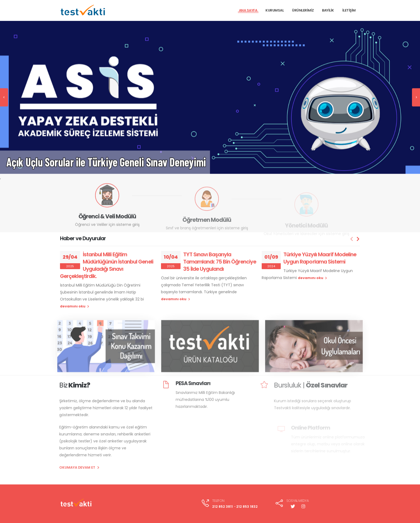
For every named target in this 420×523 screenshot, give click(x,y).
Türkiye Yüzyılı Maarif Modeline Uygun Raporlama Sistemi (320, 258)
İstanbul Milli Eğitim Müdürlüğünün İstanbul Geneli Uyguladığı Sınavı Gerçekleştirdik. (107, 265)
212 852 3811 (222, 507)
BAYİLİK (328, 10)
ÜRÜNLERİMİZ (303, 10)
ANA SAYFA (248, 10)
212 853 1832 (247, 507)
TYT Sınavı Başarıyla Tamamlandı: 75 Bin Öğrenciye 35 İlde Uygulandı (220, 262)
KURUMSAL (275, 10)
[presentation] (4, 93)
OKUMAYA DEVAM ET (70, 467)
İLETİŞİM (349, 10)
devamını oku (74, 306)
